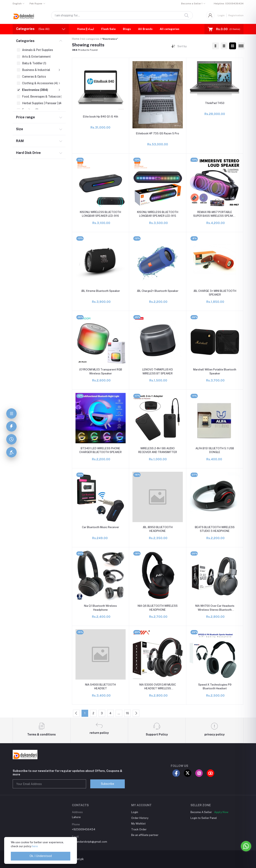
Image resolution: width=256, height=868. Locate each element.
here (35, 846)
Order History (140, 818)
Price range (25, 117)
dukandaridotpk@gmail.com (90, 842)
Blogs (127, 29)
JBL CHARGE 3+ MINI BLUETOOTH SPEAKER (215, 293)
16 (127, 713)
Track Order (139, 829)
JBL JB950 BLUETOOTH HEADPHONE (158, 529)
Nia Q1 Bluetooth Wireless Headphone (100, 608)
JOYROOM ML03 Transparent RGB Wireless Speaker (101, 371)
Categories (25, 41)
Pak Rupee (36, 4)
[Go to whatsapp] (246, 846)
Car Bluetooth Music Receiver (101, 527)
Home (76, 39)
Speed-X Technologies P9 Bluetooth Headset (215, 687)
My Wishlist (138, 824)
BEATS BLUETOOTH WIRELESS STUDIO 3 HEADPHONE (215, 529)
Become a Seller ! (192, 4)
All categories (169, 29)
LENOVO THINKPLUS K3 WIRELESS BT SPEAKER (158, 371)
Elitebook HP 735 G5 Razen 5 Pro (158, 133)
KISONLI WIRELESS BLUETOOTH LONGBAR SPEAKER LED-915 (158, 214)
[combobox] (193, 47)
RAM (20, 141)
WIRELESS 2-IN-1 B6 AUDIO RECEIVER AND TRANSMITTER (158, 450)
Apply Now (221, 812)
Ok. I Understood (41, 856)
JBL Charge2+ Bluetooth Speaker (158, 291)
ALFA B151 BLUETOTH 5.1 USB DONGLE (215, 450)
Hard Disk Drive (28, 153)
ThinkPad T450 (215, 103)
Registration (236, 15)
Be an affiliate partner (145, 835)
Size (20, 129)
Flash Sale (108, 29)
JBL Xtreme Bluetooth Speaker (101, 291)
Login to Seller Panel (204, 818)
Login (221, 15)
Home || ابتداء (86, 29)
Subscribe (108, 784)
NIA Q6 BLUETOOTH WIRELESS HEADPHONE (158, 608)
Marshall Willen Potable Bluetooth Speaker (215, 371)
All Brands (145, 29)
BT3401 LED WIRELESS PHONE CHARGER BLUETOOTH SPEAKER (100, 450)
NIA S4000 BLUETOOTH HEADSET (100, 687)
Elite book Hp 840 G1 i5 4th (101, 117)
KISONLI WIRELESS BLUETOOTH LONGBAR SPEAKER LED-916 (100, 214)
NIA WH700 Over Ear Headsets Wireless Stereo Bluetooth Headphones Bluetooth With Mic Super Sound (215, 608)
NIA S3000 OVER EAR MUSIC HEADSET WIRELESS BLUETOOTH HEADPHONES (158, 687)
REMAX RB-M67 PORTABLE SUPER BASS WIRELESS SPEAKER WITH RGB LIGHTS (215, 214)
